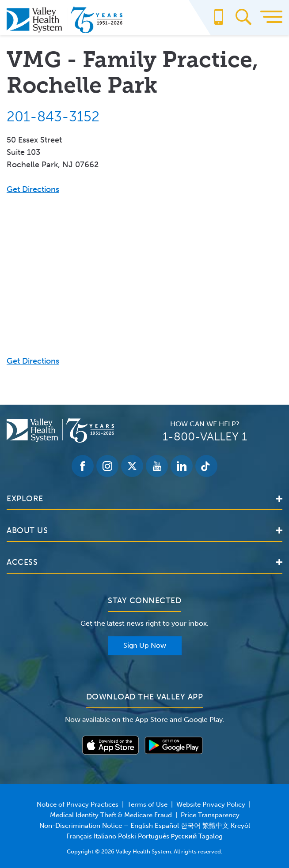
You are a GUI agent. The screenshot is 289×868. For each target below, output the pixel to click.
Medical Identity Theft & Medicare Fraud (111, 815)
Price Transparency (210, 815)
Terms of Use (147, 804)
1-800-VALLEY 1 (205, 437)
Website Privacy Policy (211, 804)
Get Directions (33, 189)
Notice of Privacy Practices (78, 804)
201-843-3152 (53, 116)
